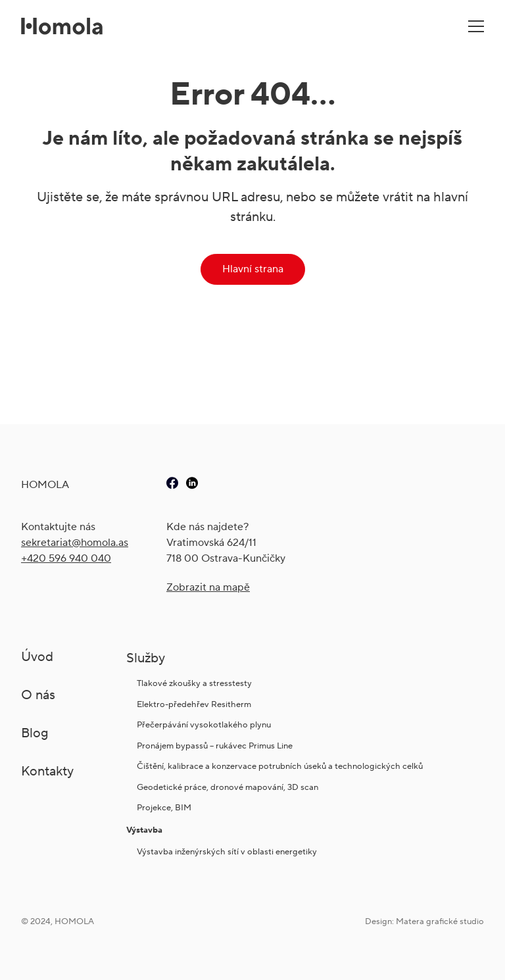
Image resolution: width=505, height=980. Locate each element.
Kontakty (47, 771)
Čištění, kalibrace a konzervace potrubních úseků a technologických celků (280, 766)
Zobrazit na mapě (208, 587)
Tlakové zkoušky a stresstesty (194, 683)
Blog (35, 733)
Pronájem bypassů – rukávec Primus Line (215, 746)
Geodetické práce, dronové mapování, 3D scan (228, 787)
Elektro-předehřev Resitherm (195, 704)
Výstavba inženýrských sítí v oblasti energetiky (227, 851)
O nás (38, 695)
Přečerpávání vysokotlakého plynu (204, 724)
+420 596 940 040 (66, 558)
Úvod (37, 656)
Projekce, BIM (164, 807)
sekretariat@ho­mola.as (75, 542)
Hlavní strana (253, 269)
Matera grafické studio (440, 921)
